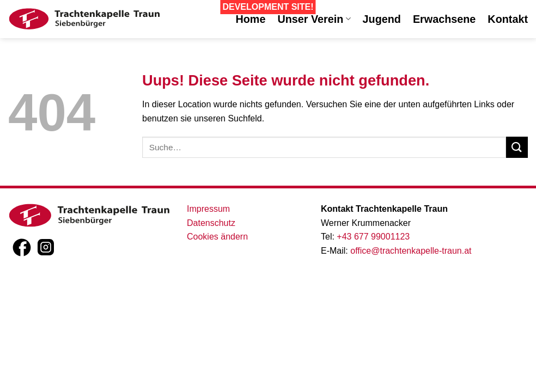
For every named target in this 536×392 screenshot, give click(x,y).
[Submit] (517, 147)
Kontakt (508, 19)
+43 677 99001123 (373, 237)
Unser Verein (314, 19)
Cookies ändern (217, 237)
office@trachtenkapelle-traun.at (411, 251)
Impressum (208, 209)
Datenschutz (211, 223)
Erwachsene (444, 19)
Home (250, 19)
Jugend (382, 19)
